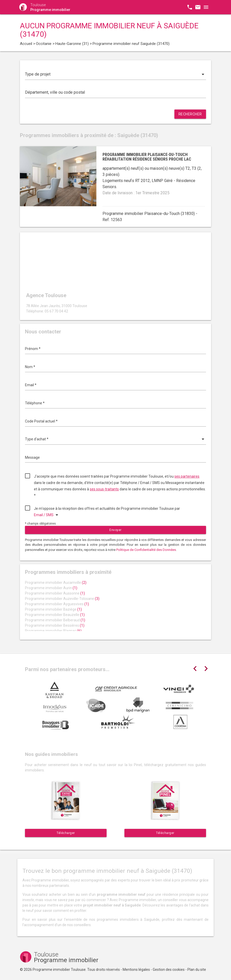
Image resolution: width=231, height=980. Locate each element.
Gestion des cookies (169, 970)
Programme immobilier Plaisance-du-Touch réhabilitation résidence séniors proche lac (147, 157)
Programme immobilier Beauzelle (55, 615)
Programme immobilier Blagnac (53, 631)
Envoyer (116, 530)
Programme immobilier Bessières (55, 625)
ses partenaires (187, 476)
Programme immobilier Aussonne (55, 593)
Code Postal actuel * (41, 421)
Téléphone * (35, 403)
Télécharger (66, 833)
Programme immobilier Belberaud (55, 620)
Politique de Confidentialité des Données (146, 550)
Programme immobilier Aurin (51, 588)
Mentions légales (136, 970)
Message (32, 457)
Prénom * (33, 349)
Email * (31, 385)
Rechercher (190, 114)
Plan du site (197, 970)
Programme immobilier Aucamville (56, 583)
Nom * (30, 367)
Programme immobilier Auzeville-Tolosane (62, 599)
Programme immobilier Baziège (53, 609)
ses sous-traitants (104, 489)
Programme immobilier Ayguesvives (57, 604)
